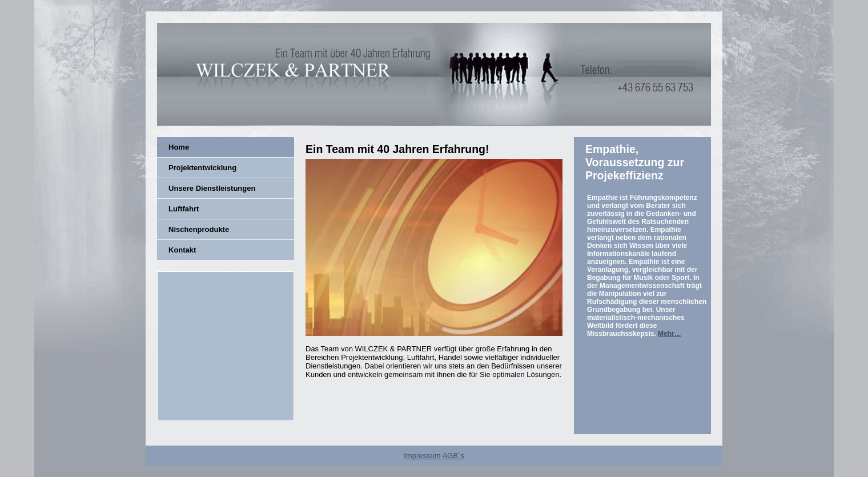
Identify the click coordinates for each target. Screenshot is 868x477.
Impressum (422, 456)
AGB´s (453, 456)
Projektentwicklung (202, 168)
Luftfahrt (184, 209)
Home (179, 147)
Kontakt (182, 250)
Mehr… (670, 334)
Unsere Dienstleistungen (212, 188)
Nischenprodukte (199, 229)
